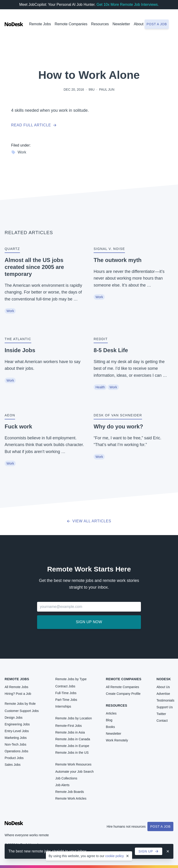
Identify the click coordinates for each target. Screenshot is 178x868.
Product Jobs (14, 758)
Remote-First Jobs (68, 726)
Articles (111, 713)
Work (19, 152)
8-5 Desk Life (111, 350)
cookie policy (114, 856)
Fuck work (18, 426)
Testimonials (165, 700)
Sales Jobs (13, 765)
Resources (117, 705)
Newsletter (121, 24)
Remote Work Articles (71, 798)
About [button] (139, 24)
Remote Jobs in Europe (72, 746)
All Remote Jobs (16, 687)
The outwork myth (118, 260)
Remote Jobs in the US (72, 753)
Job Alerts (62, 785)
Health (100, 387)
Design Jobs (14, 718)
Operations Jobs (16, 751)
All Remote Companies (122, 687)
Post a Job (160, 827)
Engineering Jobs (17, 724)
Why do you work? (118, 426)
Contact (162, 721)
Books (110, 727)
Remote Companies (71, 24)
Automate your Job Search (74, 772)
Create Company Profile (123, 694)
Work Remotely (117, 740)
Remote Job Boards (70, 792)
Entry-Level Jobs (17, 731)
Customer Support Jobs (22, 711)
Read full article (34, 125)
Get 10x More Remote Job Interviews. (128, 5)
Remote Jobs (40, 24)
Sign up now (89, 622)
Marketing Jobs (16, 738)
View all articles (89, 521)
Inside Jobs (20, 350)
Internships (63, 706)
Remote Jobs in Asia (70, 732)
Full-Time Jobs (66, 693)
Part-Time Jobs (66, 700)
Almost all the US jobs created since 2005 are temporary (34, 267)
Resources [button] (100, 24)
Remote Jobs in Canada (73, 739)
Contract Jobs (65, 686)
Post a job (157, 24)
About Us (163, 687)
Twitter (161, 714)
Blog (109, 720)
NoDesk (164, 679)
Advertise (163, 694)
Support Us (165, 707)
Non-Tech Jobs (15, 744)
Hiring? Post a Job (18, 694)
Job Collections (66, 778)
